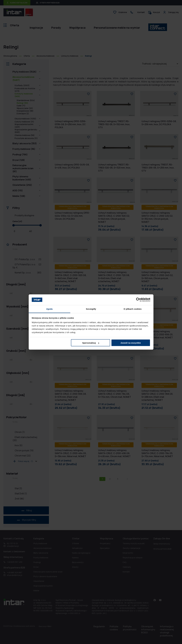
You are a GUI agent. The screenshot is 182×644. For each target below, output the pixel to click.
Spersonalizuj (91, 343)
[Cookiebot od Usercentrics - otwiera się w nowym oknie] (138, 300)
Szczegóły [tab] (91, 309)
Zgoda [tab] (49, 309)
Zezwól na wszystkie (131, 343)
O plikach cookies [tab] (133, 309)
